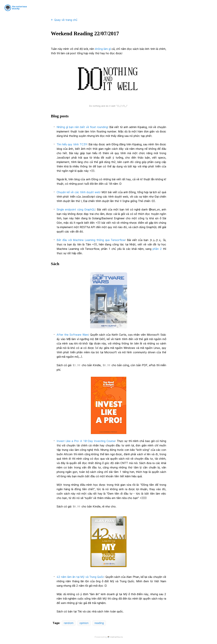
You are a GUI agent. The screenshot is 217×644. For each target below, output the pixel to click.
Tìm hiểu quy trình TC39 (72, 144)
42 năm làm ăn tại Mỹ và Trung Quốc (80, 577)
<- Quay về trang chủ (64, 20)
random (69, 623)
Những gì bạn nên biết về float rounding (82, 127)
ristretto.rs (116, 637)
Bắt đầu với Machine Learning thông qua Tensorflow (91, 240)
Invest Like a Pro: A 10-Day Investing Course (86, 441)
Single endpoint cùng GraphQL (76, 209)
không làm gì (103, 49)
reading (99, 623)
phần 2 (157, 249)
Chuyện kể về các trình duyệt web (78, 192)
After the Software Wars (73, 335)
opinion (84, 623)
